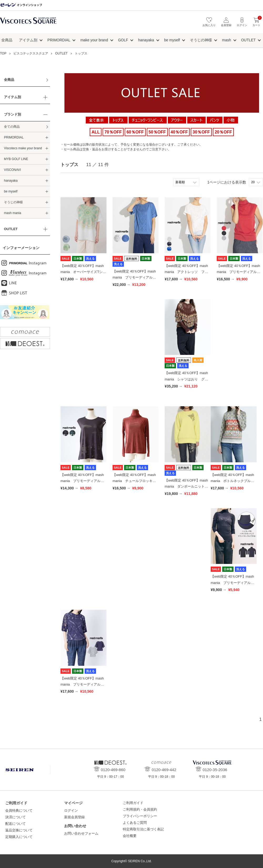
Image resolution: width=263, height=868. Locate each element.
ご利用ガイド (133, 803)
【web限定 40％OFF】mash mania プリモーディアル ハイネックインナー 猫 (232, 583)
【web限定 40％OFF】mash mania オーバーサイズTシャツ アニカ (83, 272)
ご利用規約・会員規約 (140, 809)
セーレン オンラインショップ (21, 5)
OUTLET (248, 40)
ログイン (71, 810)
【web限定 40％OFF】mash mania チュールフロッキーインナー (134, 481)
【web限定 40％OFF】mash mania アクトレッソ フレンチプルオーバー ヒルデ (186, 272)
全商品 (7, 40)
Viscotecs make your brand (23, 148)
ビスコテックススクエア (28, 23)
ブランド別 (12, 114)
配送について (16, 824)
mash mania (12, 213)
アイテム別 (28, 40)
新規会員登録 (74, 817)
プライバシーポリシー (140, 816)
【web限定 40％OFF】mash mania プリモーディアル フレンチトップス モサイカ (83, 481)
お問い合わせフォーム (81, 833)
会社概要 (130, 836)
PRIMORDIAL (59, 40)
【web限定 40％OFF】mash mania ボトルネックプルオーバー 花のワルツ (232, 481)
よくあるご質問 (135, 823)
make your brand (94, 40)
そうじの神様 (201, 40)
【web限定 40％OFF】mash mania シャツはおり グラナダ (186, 379)
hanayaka (146, 40)
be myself (172, 40)
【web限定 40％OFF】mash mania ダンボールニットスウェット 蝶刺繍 (186, 487)
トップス (81, 53)
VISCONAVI (12, 170)
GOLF (123, 40)
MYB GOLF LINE (16, 159)
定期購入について (19, 837)
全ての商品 (12, 127)
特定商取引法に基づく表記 (143, 829)
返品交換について (19, 830)
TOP (3, 53)
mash (226, 40)
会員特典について (19, 810)
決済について (16, 817)
